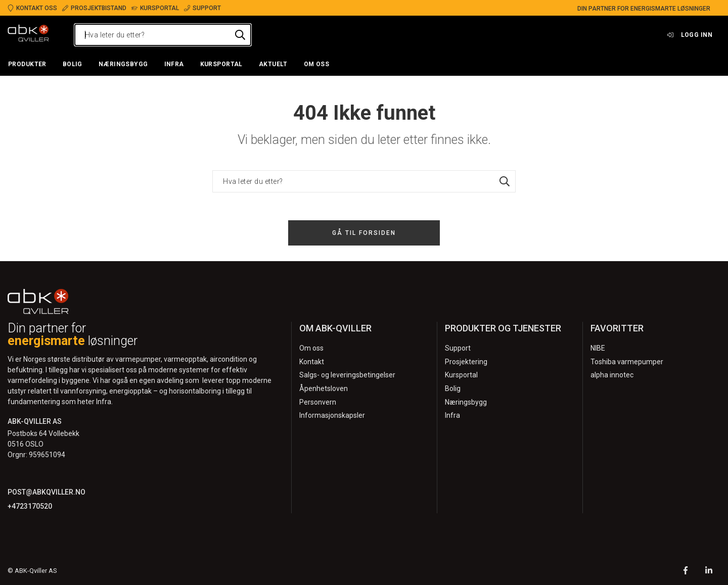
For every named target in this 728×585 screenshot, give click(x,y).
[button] (27, 65)
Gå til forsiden (364, 233)
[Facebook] (686, 572)
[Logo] (28, 35)
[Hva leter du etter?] (163, 35)
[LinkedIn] (709, 572)
